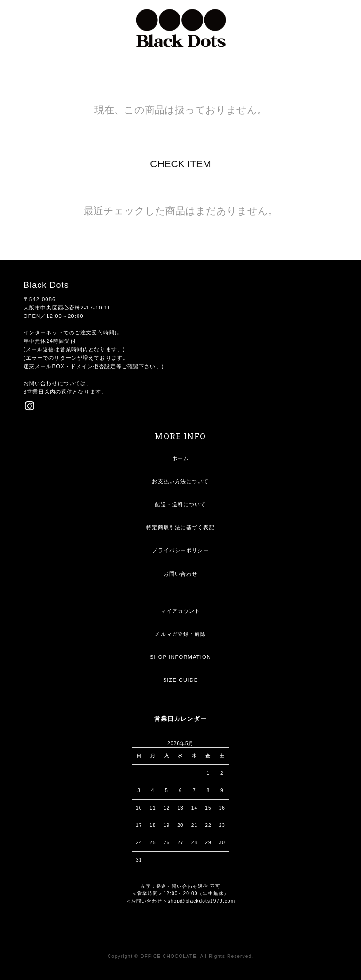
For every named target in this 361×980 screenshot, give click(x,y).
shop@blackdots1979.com (202, 901)
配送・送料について (180, 504)
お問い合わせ (181, 574)
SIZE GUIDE (181, 680)
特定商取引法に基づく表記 (180, 527)
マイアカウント (181, 611)
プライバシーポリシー (180, 550)
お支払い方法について (180, 481)
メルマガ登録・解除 (180, 634)
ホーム (180, 458)
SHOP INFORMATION (180, 657)
